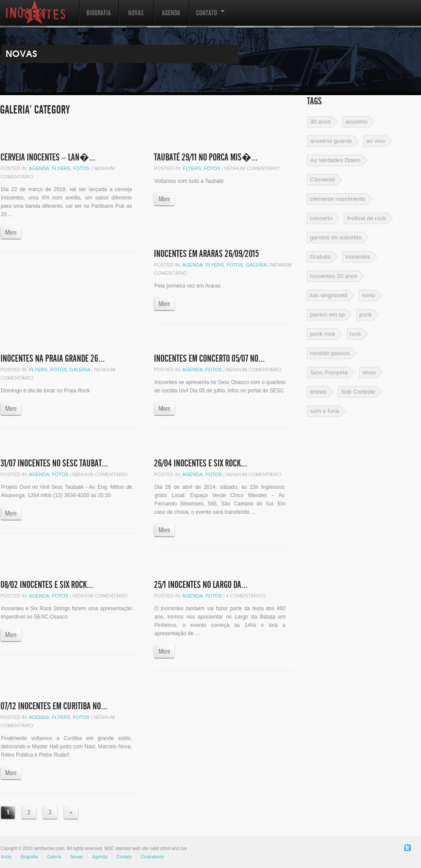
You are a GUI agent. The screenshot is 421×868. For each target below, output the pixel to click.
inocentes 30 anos (334, 276)
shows (318, 392)
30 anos (320, 122)
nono (368, 295)
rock (355, 334)
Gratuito (320, 257)
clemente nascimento (338, 199)
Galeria (256, 265)
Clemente (323, 180)
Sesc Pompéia (329, 372)
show (369, 372)
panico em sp (327, 315)
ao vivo (376, 141)
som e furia (325, 411)
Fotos (82, 168)
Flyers (61, 168)
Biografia (99, 13)
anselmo (356, 122)
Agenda (171, 13)
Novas (136, 13)
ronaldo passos (330, 353)
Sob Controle (358, 392)
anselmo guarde (331, 141)
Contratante (153, 857)
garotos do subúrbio (336, 237)
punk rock (323, 334)
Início (6, 857)
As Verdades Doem (335, 160)
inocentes (358, 257)
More (9, 233)
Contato (207, 17)
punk (366, 315)
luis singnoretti (329, 295)
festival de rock (366, 218)
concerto (321, 218)
